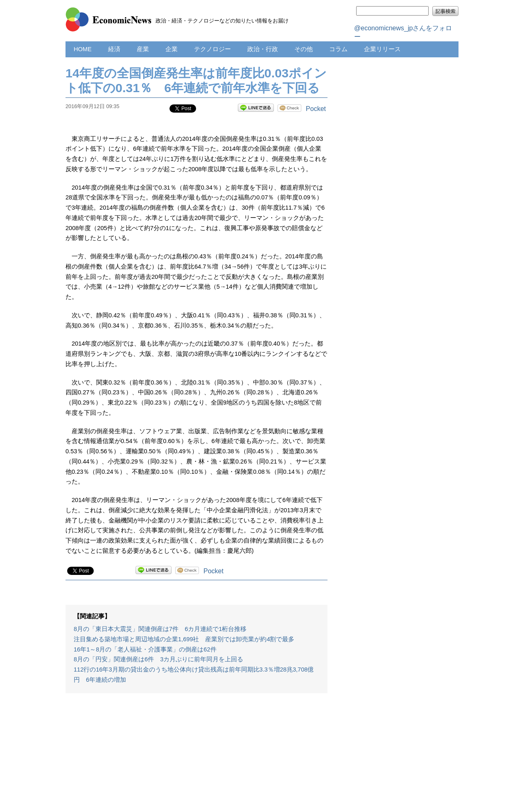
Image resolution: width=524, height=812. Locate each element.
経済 (114, 49)
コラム (338, 49)
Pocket (316, 109)
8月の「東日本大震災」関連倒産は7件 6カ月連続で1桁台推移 (160, 629)
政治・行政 (263, 49)
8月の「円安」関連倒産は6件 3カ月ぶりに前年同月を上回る (158, 659)
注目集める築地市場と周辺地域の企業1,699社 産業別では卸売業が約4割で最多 (184, 639)
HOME (83, 49)
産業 (143, 49)
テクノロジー (212, 49)
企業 (172, 49)
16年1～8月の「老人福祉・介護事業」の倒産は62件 (145, 649)
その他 (304, 49)
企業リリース (382, 49)
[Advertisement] (196, 757)
